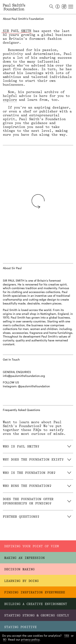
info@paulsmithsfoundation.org (24, 376)
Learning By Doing (21, 582)
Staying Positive (20, 627)
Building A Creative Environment (36, 604)
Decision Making (19, 570)
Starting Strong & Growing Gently (37, 616)
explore (10, 100)
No (5, 640)
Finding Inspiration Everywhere (35, 593)
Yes (67, 636)
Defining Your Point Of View (32, 548)
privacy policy (30, 639)
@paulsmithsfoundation (34, 386)
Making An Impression (25, 559)
